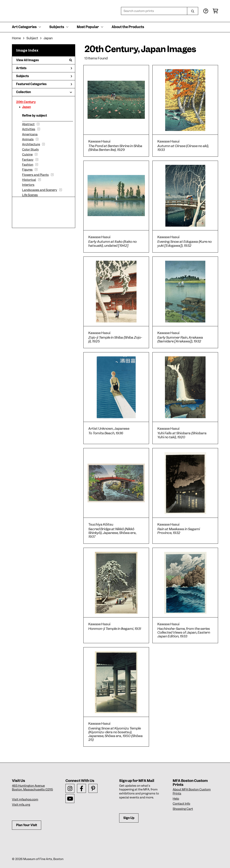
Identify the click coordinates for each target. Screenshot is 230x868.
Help (176, 799)
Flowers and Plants (35, 175)
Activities (29, 129)
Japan (26, 107)
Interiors (28, 185)
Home (16, 38)
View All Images (44, 60)
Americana (30, 134)
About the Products (128, 27)
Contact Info (181, 804)
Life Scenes (30, 195)
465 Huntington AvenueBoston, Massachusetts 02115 (32, 788)
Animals (28, 139)
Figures (27, 170)
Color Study (30, 149)
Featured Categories (44, 84)
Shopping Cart (183, 809)
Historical (29, 180)
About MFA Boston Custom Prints (192, 791)
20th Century (26, 102)
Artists (44, 68)
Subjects (44, 76)
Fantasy (28, 160)
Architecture (31, 144)
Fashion (28, 165)
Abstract (28, 124)
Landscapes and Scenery (40, 190)
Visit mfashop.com (25, 799)
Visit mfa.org (21, 805)
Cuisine (27, 154)
